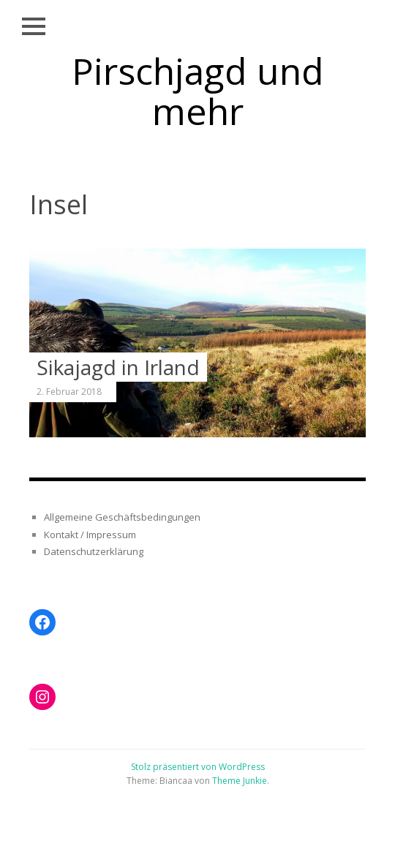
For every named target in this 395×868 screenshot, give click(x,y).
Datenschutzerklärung (94, 551)
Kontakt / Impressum (90, 535)
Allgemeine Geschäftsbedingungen (122, 517)
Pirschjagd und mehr (198, 91)
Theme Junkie (240, 781)
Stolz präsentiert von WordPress (198, 767)
